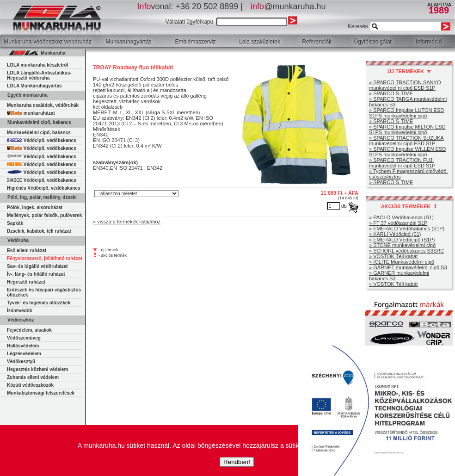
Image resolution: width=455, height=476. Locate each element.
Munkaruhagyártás (128, 42)
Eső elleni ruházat (27, 250)
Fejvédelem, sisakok (29, 330)
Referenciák (317, 42)
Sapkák (15, 223)
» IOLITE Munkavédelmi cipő (402, 262)
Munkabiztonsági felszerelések (41, 393)
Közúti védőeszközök (30, 385)
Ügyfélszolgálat (373, 42)
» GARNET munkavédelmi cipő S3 (408, 267)
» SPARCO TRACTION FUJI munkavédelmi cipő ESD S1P (402, 163)
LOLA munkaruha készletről (37, 65)
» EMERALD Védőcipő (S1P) (402, 240)
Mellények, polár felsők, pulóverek (44, 215)
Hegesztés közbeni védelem (37, 369)
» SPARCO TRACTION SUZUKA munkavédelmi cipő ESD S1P (406, 141)
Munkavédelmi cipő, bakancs (39, 133)
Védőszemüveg (24, 338)
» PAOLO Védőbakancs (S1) (401, 217)
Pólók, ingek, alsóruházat (35, 207)
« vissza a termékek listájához (127, 222)
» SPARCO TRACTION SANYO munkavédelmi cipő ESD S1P (405, 85)
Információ (429, 42)
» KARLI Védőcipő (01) (395, 234)
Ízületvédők (19, 311)
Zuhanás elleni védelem (33, 377)
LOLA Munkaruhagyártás (34, 86)
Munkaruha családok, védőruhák (43, 105)
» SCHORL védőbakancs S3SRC (406, 251)
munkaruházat (31, 113)
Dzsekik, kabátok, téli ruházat (39, 231)
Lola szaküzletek (260, 42)
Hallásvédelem (23, 346)
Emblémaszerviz (195, 42)
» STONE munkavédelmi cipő (402, 245)
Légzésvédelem (24, 354)
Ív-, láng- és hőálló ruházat (36, 274)
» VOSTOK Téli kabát (393, 256)
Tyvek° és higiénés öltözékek (39, 303)
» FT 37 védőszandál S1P (398, 223)
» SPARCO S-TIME (391, 93)
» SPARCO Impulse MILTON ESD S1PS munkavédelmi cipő (407, 130)
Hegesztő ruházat (26, 282)
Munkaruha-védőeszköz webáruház (47, 42)
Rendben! (237, 462)
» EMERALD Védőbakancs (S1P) (407, 229)
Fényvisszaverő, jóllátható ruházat (45, 258)
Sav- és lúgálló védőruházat (37, 266)
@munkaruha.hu (288, 6)
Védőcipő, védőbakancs (42, 140)
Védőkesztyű (21, 362)
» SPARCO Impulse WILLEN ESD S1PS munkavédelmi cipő (407, 152)
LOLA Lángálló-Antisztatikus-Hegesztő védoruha (39, 75)
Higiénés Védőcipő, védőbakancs (43, 188)
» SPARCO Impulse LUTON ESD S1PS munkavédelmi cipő (406, 113)
